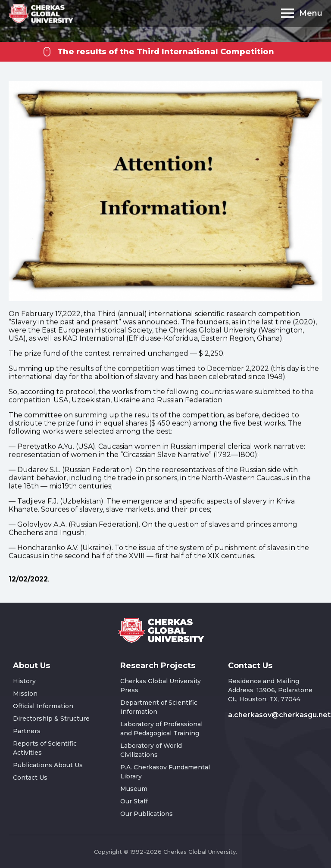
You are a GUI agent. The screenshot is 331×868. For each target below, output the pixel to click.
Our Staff (134, 801)
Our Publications (147, 814)
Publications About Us (48, 765)
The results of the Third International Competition (166, 52)
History (24, 681)
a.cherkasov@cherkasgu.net (279, 715)
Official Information (43, 706)
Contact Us (30, 778)
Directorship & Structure (51, 719)
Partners (27, 731)
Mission (25, 694)
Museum (134, 789)
